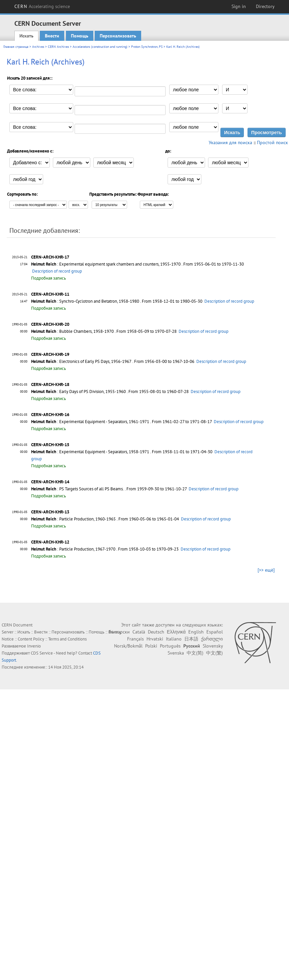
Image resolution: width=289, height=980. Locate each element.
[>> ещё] (266, 570)
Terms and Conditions (67, 639)
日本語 (191, 639)
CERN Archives (58, 47)
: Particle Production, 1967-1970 (73, 549)
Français (135, 639)
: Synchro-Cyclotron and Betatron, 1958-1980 (85, 301)
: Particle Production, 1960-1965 (73, 519)
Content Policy (31, 639)
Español (215, 632)
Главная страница (16, 47)
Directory (265, 6)
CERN (42, 6)
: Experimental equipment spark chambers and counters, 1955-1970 (106, 264)
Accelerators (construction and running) (100, 47)
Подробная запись (49, 278)
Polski (151, 646)
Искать (26, 36)
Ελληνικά (176, 632)
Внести (52, 36)
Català (139, 632)
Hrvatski (155, 639)
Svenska (176, 653)
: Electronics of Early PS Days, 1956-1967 (81, 361)
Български (119, 632)
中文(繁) (214, 653)
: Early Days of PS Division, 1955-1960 (78, 391)
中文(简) (195, 653)
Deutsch (156, 632)
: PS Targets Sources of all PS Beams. (77, 489)
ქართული (212, 639)
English (196, 632)
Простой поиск (272, 142)
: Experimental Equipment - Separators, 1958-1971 (90, 452)
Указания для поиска (230, 142)
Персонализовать (118, 36)
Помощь (80, 36)
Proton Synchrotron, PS (147, 47)
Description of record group (57, 271)
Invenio (34, 646)
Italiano (174, 639)
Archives (38, 47)
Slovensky (213, 646)
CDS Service (42, 653)
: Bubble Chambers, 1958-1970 (72, 331)
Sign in (239, 6)
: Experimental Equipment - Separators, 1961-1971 (90, 422)
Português (170, 646)
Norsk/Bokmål (128, 646)
